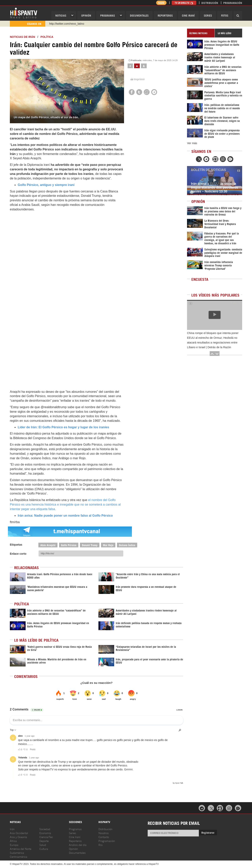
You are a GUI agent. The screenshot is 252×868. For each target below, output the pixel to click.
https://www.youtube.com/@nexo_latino (73, 24)
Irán (12, 829)
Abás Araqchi (48, 545)
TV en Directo (184, 3)
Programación (233, 3)
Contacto (104, 837)
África (13, 841)
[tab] (201, 33)
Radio (161, 3)
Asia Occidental (19, 833)
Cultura (44, 849)
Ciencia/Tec (46, 837)
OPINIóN (86, 15)
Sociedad (45, 829)
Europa (14, 845)
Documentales (139, 15)
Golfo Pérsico (69, 545)
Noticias (61, 15)
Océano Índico (127, 545)
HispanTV (24, 13)
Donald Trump (90, 545)
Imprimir (137, 79)
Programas (108, 15)
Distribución (210, 3)
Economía (45, 833)
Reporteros (165, 15)
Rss (101, 845)
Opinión (73, 849)
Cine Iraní (188, 15)
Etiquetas (16, 545)
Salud (43, 845)
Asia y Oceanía (18, 837)
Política (47, 37)
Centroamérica (19, 856)
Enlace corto (18, 554)
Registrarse (208, 832)
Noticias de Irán (22, 37)
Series (208, 15)
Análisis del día (78, 845)
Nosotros (104, 833)
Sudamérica (17, 853)
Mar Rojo (108, 545)
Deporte (44, 841)
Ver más (192, 143)
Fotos (225, 15)
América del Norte (21, 849)
